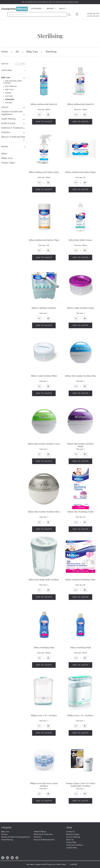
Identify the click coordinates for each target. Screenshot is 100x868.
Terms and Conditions (75, 845)
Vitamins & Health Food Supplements (12, 113)
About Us (70, 840)
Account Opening (73, 837)
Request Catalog (73, 834)
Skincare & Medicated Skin (13, 137)
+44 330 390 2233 (91, 16)
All (15, 52)
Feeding (7, 93)
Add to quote (44, 122)
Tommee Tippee (8, 163)
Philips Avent (7, 158)
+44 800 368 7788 (91, 14)
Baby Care (30, 52)
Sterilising (9, 100)
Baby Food (8, 90)
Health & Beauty (8, 123)
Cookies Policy (72, 848)
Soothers (8, 96)
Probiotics (6, 132)
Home (4, 52)
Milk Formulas (10, 86)
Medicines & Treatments (12, 128)
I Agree (73, 864)
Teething (8, 103)
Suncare (5, 107)
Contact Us (70, 832)
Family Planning (8, 119)
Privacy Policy (71, 842)
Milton (4, 154)
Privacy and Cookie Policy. (56, 864)
